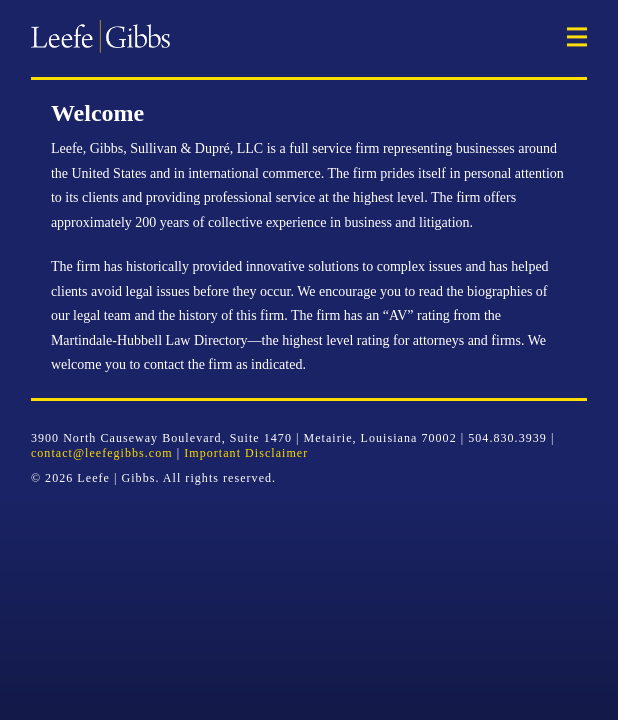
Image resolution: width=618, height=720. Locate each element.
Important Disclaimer (246, 453)
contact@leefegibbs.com (102, 453)
